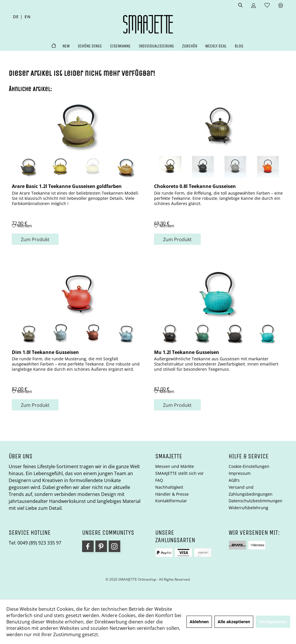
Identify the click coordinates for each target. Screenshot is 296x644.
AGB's (234, 480)
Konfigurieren (273, 622)
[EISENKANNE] (120, 46)
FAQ (159, 480)
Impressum (240, 473)
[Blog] (239, 46)
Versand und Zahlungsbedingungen (251, 491)
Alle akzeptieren (234, 622)
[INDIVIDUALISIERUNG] (156, 46)
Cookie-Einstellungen (249, 466)
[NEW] (66, 46)
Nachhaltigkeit (169, 487)
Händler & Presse (172, 494)
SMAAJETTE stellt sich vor (180, 473)
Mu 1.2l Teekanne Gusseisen (187, 352)
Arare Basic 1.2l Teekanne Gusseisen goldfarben (67, 186)
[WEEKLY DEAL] (216, 46)
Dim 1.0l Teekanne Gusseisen (45, 352)
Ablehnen (199, 622)
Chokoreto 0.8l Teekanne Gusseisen (195, 186)
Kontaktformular (171, 501)
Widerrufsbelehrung (248, 508)
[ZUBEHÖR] (190, 46)
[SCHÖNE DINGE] (90, 46)
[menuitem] (281, 5)
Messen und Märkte (175, 466)
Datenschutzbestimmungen (256, 501)
